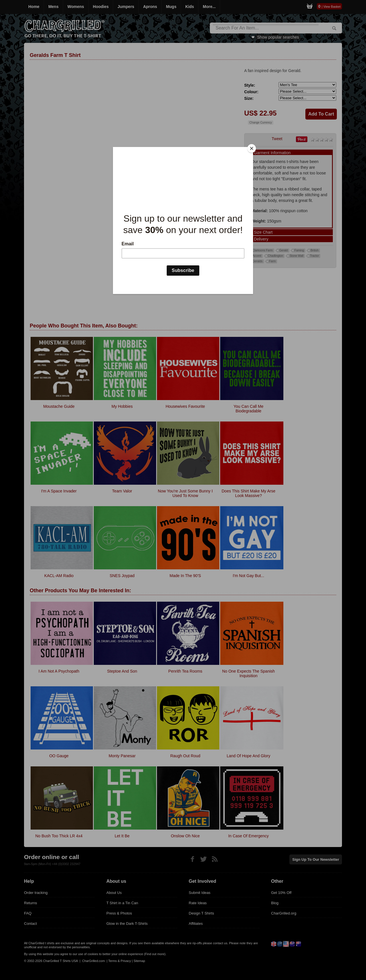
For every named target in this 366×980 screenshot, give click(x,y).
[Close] (252, 148)
